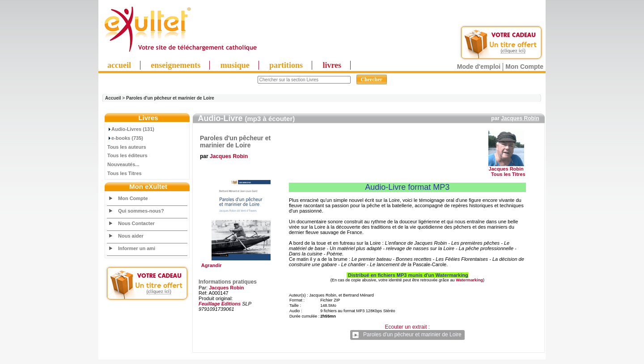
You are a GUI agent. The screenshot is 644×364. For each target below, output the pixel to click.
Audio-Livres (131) (131, 129)
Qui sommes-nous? (141, 211)
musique (235, 65)
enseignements (176, 65)
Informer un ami (137, 248)
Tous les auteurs (127, 147)
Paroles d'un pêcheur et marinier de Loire (170, 98)
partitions (286, 65)
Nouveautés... (123, 164)
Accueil (113, 98)
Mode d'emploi (479, 67)
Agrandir (240, 263)
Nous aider (131, 236)
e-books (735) (125, 138)
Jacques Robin (520, 118)
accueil (119, 65)
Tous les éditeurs (127, 155)
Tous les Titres (125, 173)
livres (332, 65)
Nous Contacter (136, 223)
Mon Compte (524, 67)
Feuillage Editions (220, 304)
